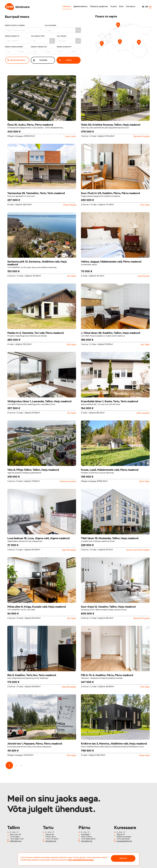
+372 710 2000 (52, 839)
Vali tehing (69, 40)
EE (143, 7)
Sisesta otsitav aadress (23, 29)
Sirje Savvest (144, 276)
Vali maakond (63, 29)
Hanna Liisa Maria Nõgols (138, 550)
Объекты (67, 6)
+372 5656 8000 (88, 839)
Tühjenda (40, 60)
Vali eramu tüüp (43, 40)
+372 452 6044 (123, 839)
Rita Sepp (145, 205)
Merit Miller (144, 481)
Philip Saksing (70, 205)
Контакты (131, 6)
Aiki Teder (72, 276)
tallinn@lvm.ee (16, 841)
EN (147, 7)
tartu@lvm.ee (51, 841)
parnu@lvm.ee (87, 841)
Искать (65, 60)
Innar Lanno (71, 136)
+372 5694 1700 (17, 839)
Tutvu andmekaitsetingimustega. (81, 860)
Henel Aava (144, 755)
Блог (121, 6)
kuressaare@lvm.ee (124, 841)
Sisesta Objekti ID (17, 40)
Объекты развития (99, 6)
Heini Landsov (143, 413)
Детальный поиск (16, 60)
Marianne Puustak (141, 136)
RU (150, 7)
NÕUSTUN (123, 858)
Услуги (114, 6)
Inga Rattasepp (69, 550)
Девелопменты (80, 6)
